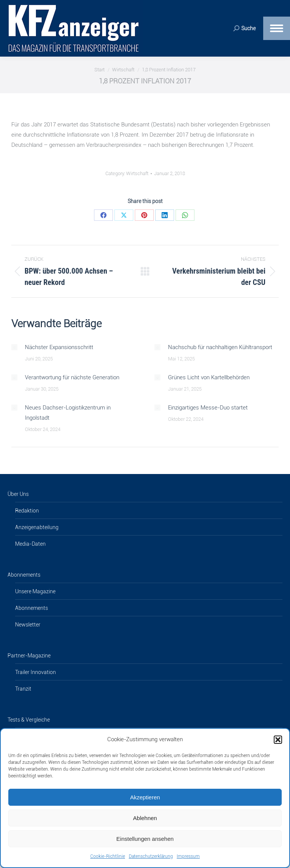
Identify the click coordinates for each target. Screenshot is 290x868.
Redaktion (27, 511)
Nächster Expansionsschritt (59, 347)
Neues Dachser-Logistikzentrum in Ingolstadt (68, 413)
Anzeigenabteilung (37, 527)
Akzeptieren (145, 797)
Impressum (188, 856)
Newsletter (28, 625)
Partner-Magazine (29, 656)
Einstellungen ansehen (145, 839)
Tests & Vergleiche (29, 720)
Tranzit (23, 689)
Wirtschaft (137, 173)
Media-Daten (30, 544)
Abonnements (24, 575)
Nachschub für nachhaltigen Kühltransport (220, 347)
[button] (278, 740)
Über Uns (18, 494)
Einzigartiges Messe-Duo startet (208, 408)
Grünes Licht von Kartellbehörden (209, 377)
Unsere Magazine (35, 591)
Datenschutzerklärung (151, 856)
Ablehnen (145, 818)
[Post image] (14, 347)
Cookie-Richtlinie (108, 856)
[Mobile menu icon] (277, 28)
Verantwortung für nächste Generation (72, 377)
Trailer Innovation (35, 672)
